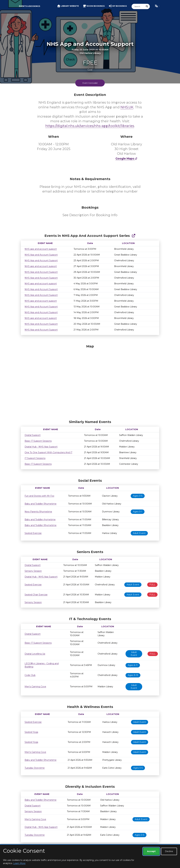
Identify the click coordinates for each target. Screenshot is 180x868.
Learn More (19, 863)
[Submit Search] (147, 6)
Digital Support (33, 435)
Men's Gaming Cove (35, 687)
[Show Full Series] (133, 236)
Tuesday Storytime (35, 768)
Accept (151, 851)
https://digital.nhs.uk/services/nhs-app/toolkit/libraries (90, 126)
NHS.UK (127, 107)
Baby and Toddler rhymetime (40, 519)
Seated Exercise (33, 533)
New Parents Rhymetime (38, 512)
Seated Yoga (31, 732)
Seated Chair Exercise (36, 595)
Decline (169, 851)
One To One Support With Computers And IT (48, 452)
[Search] (138, 6)
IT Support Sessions (35, 458)
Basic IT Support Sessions (38, 441)
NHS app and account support (41, 249)
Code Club (30, 675)
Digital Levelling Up (35, 654)
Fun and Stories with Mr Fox (39, 496)
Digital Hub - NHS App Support (41, 447)
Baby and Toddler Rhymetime (41, 504)
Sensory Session (33, 571)
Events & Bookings (30, 6)
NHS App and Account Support (41, 255)
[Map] (90, 381)
